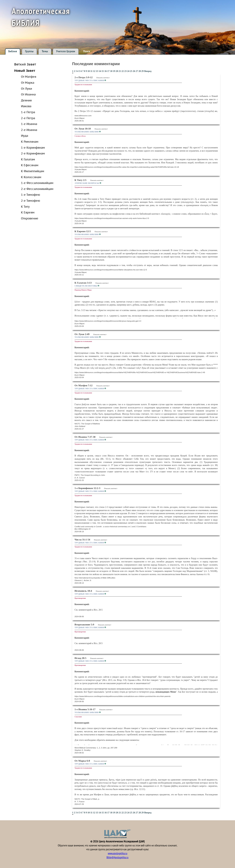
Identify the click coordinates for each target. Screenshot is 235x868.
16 (106, 71)
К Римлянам (30, 142)
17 (108, 71)
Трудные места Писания (89, 80)
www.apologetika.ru (118, 853)
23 (125, 71)
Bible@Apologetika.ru (117, 857)
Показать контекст (103, 78)
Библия (13, 51)
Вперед (148, 71)
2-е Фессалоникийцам (37, 189)
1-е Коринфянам (33, 148)
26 (134, 71)
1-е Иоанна (29, 124)
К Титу (25, 207)
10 (89, 71)
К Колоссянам (31, 177)
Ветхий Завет (25, 64)
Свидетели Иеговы (86, 286)
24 (128, 71)
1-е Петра (28, 112)
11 (91, 71)
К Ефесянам (30, 165)
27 (137, 71)
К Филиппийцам (33, 171)
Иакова (26, 106)
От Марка (28, 83)
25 (131, 71)
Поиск (87, 51)
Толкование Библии (87, 132)
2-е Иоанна (29, 130)
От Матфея (29, 77)
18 (111, 71)
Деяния (26, 100)
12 (94, 71)
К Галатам (28, 159)
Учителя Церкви (66, 51)
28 (140, 71)
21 (120, 71)
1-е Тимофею (31, 195)
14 (100, 71)
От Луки (26, 89)
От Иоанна (28, 94)
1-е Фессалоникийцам (37, 183)
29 (143, 71)
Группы (29, 51)
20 (117, 71)
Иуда (25, 136)
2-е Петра (28, 118)
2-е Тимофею (31, 201)
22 (123, 71)
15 (103, 71)
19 (114, 71)
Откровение (30, 218)
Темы (45, 51)
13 (97, 71)
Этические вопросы (87, 183)
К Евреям (28, 212)
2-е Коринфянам (33, 153)
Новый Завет (25, 71)
